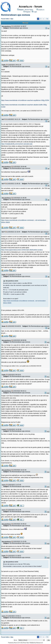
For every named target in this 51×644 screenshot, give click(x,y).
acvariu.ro (41, 10)
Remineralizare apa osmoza (16, 15)
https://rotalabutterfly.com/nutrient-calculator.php (17, 144)
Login (35, 12)
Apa (12, 19)
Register (28, 12)
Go (47, 19)
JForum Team (26, 643)
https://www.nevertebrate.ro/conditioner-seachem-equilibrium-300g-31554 (25, 100)
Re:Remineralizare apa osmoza (20, 66)
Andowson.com (39, 643)
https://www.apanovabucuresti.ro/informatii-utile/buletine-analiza (22, 250)
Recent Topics (29, 10)
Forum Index (5, 19)
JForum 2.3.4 (16, 643)
